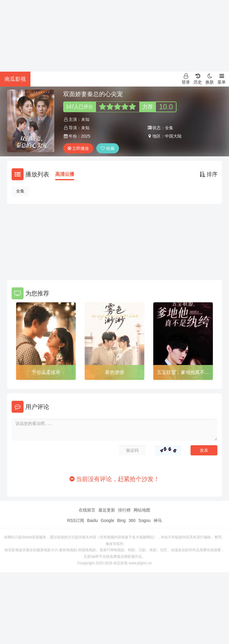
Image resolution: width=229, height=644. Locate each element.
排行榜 (124, 510)
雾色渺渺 (114, 372)
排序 (209, 174)
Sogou (144, 520)
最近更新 (107, 510)
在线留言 (87, 510)
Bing (121, 520)
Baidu (92, 520)
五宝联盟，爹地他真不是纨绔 (183, 373)
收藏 (108, 148)
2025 (86, 136)
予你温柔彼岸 (46, 372)
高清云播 (65, 174)
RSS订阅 (76, 520)
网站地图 (142, 510)
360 (132, 520)
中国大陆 (173, 136)
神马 (158, 520)
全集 (20, 191)
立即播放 (78, 148)
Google (107, 520)
